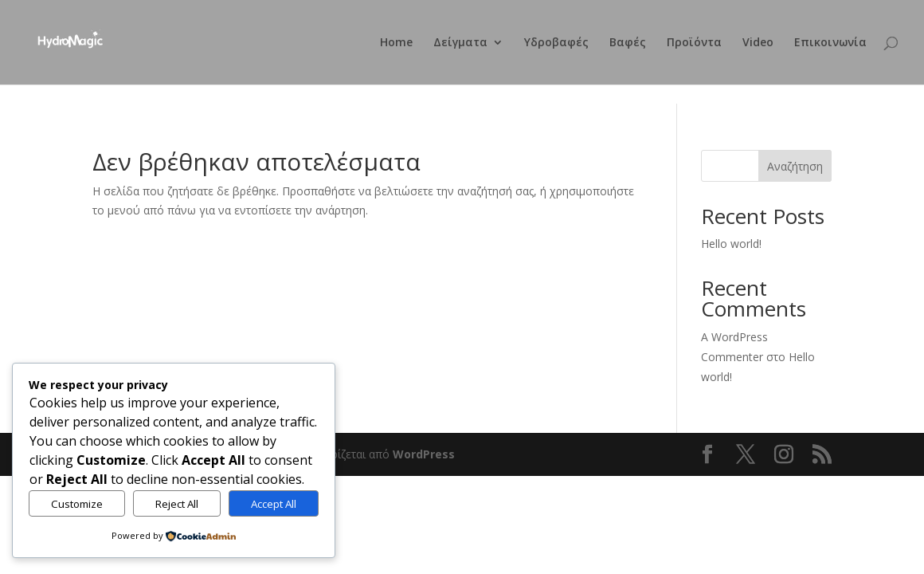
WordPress (424, 454)
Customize (77, 504)
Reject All (177, 504)
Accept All (274, 504)
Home (396, 43)
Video (758, 43)
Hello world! (731, 244)
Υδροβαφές (556, 43)
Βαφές (628, 43)
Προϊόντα (694, 43)
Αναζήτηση (795, 166)
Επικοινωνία (830, 43)
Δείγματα (460, 43)
